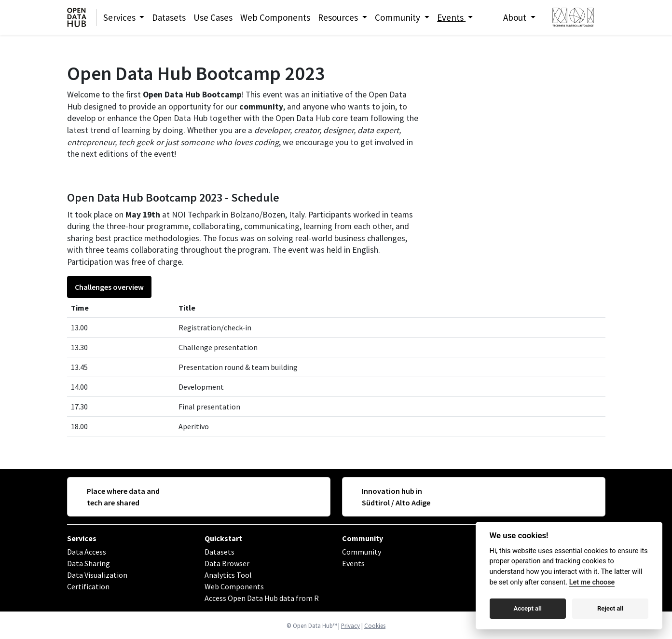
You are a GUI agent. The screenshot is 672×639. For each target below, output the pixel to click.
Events (353, 563)
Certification (88, 586)
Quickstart (223, 538)
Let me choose (592, 582)
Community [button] (398, 17)
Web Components (275, 17)
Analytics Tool (228, 575)
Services (82, 538)
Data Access (87, 552)
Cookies (375, 625)
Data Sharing (89, 563)
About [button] (516, 17)
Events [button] (451, 17)
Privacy (350, 625)
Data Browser (227, 563)
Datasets (169, 17)
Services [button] (120, 17)
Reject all (610, 608)
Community (363, 538)
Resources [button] (339, 17)
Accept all (528, 608)
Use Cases (213, 17)
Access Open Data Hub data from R (262, 598)
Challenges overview (109, 287)
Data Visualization (97, 575)
